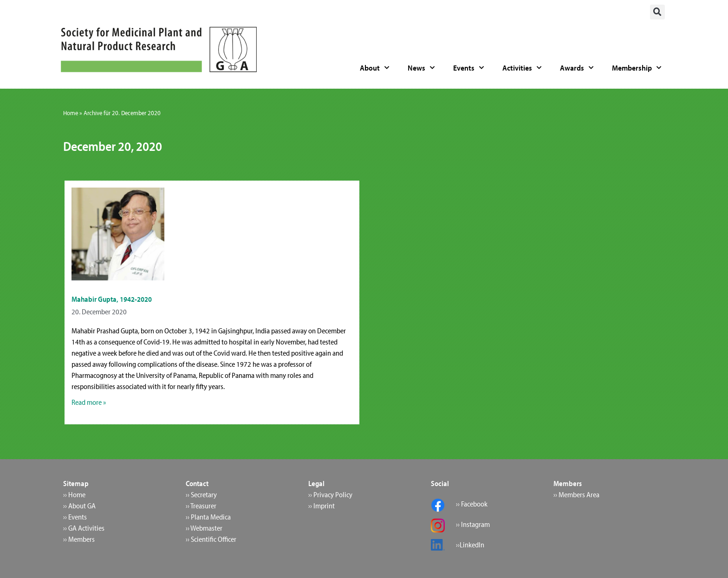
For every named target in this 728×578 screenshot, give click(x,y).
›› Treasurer (201, 506)
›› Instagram (473, 524)
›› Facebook (472, 504)
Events (468, 68)
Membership (637, 68)
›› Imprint (322, 506)
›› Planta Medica (208, 517)
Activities (522, 68)
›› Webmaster (204, 528)
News (421, 68)
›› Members (79, 539)
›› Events (75, 517)
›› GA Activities (84, 528)
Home (71, 113)
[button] (657, 12)
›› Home (74, 494)
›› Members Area (576, 494)
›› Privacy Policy (330, 494)
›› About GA (79, 506)
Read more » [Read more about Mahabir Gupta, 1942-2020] (89, 402)
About (374, 68)
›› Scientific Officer (211, 539)
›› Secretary (201, 494)
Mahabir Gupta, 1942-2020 (112, 299)
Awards (577, 68)
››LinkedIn (470, 545)
